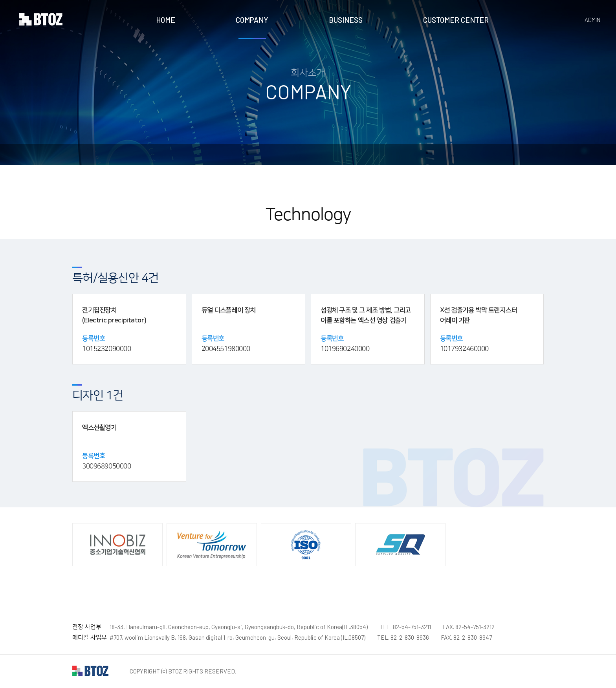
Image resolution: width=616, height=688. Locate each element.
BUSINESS (346, 20)
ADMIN (592, 20)
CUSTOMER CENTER (456, 20)
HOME (166, 20)
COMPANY (252, 20)
